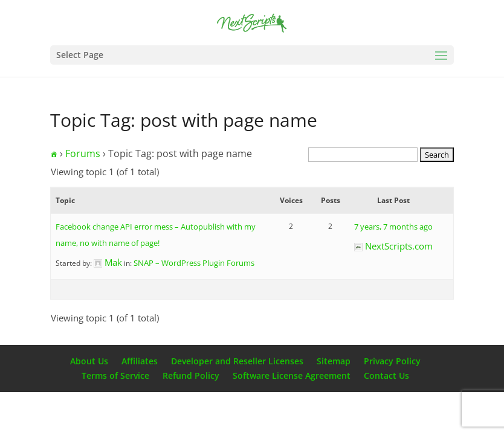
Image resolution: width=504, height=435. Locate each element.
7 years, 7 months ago (393, 227)
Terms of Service (115, 375)
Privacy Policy (392, 361)
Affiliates (140, 361)
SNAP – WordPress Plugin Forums (194, 263)
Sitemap (334, 361)
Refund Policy (191, 375)
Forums (83, 153)
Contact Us (386, 375)
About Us (89, 361)
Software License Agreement (292, 375)
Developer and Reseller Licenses (237, 361)
